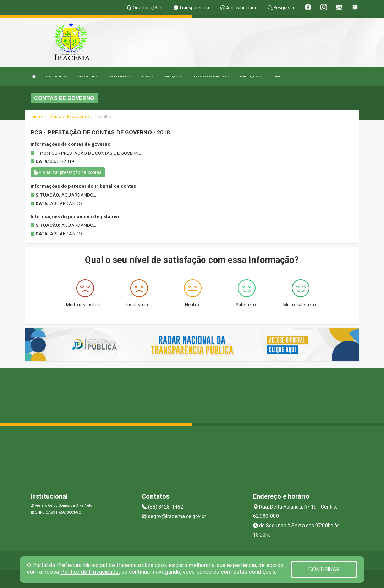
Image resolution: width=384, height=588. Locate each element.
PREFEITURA (87, 76)
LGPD (276, 76)
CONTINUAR (324, 569)
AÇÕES (147, 76)
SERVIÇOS (172, 76)
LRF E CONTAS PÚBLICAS (210, 76)
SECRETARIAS (119, 76)
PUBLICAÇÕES (251, 76)
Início (36, 117)
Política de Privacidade (89, 572)
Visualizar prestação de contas (68, 172)
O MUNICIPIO (57, 76)
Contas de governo (69, 117)
